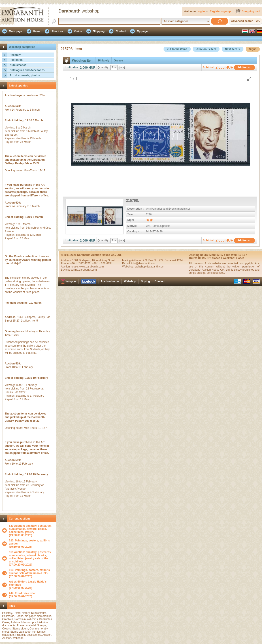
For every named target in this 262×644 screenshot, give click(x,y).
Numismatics (18, 65)
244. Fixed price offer (22, 593)
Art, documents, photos (25, 75)
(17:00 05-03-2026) (31, 585)
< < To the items (177, 49)
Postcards (16, 60)
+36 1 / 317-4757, (81, 263)
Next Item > (233, 49)
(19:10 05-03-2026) (31, 544)
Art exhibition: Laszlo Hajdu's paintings (28, 583)
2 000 (84, 67)
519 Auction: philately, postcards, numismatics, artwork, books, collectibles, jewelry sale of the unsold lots (30, 557)
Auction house (110, 281)
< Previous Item (206, 49)
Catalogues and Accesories (27, 70)
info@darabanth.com (144, 263)
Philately (15, 55)
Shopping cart (251, 11)
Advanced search (242, 21)
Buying (145, 281)
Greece (118, 61)
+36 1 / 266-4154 (102, 263)
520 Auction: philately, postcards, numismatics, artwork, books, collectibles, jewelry (30, 529)
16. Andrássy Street (103, 260)
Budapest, (85, 260)
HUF (92, 67)
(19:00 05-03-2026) (31, 530)
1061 (76, 260)
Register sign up (220, 11)
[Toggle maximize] (249, 79)
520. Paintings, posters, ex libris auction (29, 542)
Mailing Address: (132, 260)
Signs (253, 49)
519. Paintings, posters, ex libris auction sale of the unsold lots (29, 572)
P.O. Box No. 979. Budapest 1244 (163, 260)
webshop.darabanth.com (150, 267)
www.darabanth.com (92, 267)
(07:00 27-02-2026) (31, 558)
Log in (201, 11)
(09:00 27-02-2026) (22, 595)
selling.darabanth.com (84, 270)
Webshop (130, 281)
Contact (160, 281)
